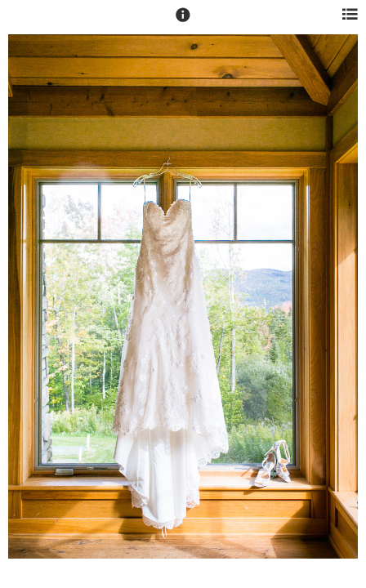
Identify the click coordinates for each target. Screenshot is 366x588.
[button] (183, 22)
